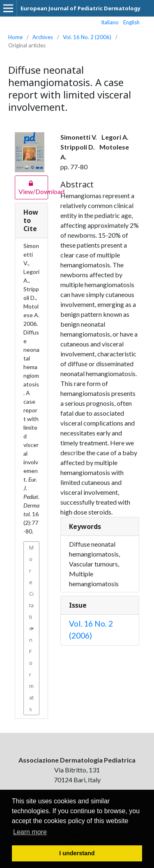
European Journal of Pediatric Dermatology (80, 8)
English (131, 22)
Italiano (110, 22)
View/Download (31, 187)
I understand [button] (77, 853)
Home (15, 37)
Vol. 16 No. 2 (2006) (87, 37)
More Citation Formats (31, 628)
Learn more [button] (30, 832)
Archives (43, 37)
